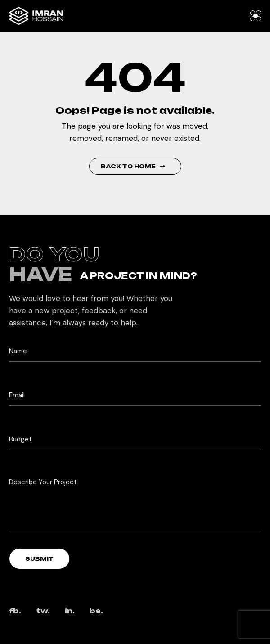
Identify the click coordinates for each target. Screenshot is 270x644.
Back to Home (133, 166)
